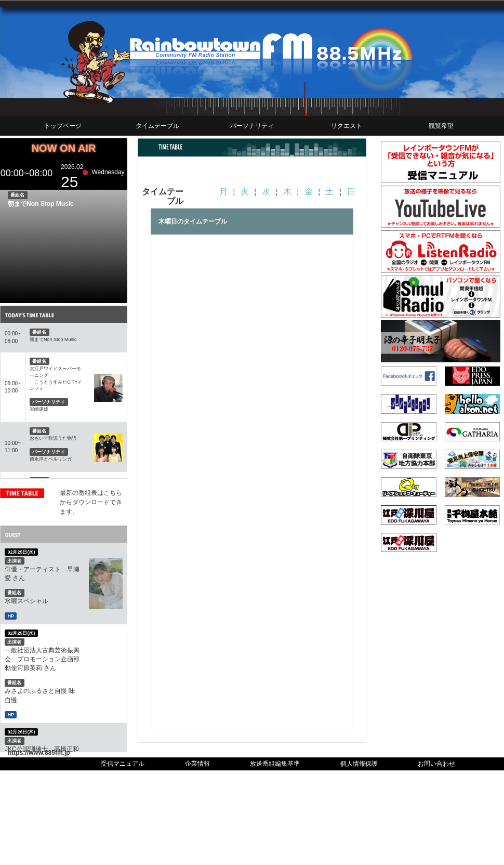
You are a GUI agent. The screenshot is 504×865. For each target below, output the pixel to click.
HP (11, 615)
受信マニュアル (123, 764)
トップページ (63, 126)
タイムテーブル (157, 126)
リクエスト (347, 126)
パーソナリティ (252, 126)
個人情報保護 (359, 764)
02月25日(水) (21, 552)
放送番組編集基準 (275, 764)
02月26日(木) (21, 732)
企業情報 (197, 764)
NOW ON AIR (64, 148)
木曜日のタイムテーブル (193, 221)
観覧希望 (441, 126)
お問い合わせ (436, 764)
